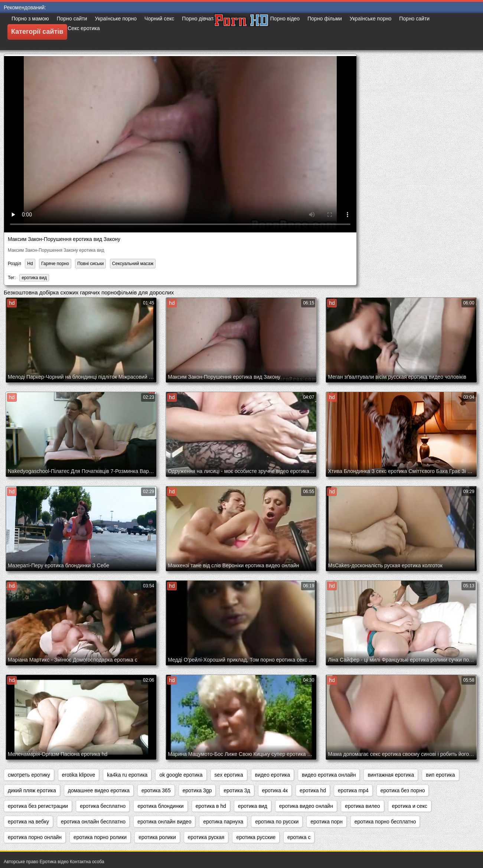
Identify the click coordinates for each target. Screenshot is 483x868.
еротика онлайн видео (164, 822)
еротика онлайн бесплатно (93, 822)
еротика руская (206, 837)
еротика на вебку (28, 822)
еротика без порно (403, 790)
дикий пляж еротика (32, 790)
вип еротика (440, 775)
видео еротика (272, 775)
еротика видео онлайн (306, 806)
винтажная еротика (391, 775)
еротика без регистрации (38, 806)
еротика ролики (157, 837)
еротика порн (326, 822)
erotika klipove (79, 775)
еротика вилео (362, 806)
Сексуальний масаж (133, 264)
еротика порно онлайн (35, 837)
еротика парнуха (223, 822)
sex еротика (229, 775)
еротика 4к (275, 790)
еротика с (299, 837)
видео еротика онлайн (329, 775)
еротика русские (256, 837)
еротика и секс (410, 806)
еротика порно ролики (100, 837)
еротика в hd (211, 806)
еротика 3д (237, 790)
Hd (30, 264)
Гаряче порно (55, 264)
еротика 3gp (197, 790)
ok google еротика (181, 775)
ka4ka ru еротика (127, 775)
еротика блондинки (160, 806)
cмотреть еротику (29, 775)
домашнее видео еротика (99, 790)
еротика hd (313, 790)
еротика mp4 (353, 790)
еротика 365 (156, 790)
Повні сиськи (90, 264)
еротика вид (34, 278)
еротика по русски (277, 822)
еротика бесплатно (103, 806)
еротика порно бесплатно (385, 822)
